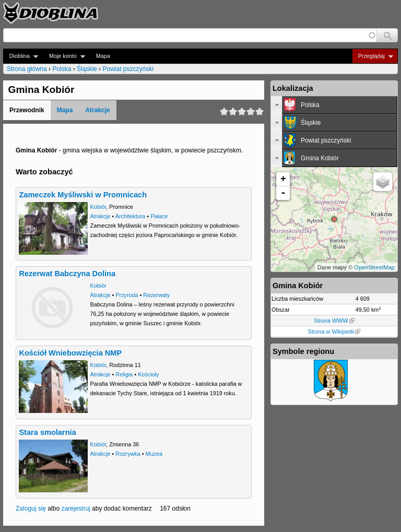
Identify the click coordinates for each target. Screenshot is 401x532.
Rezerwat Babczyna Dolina (67, 274)
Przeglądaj (373, 56)
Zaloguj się (31, 509)
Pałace (159, 216)
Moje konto (64, 56)
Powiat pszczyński (128, 69)
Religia (124, 374)
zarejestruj (75, 509)
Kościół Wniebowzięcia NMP (70, 353)
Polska (62, 69)
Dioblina (21, 56)
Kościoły (148, 374)
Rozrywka (128, 454)
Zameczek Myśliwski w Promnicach (83, 195)
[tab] (334, 105)
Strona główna (27, 69)
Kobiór (98, 207)
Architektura (131, 216)
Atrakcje (97, 110)
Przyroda (127, 295)
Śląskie (87, 69)
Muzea (154, 454)
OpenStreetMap (374, 267)
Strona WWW (334, 321)
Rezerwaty (156, 295)
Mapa (103, 56)
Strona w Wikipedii (334, 332)
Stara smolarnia (47, 432)
